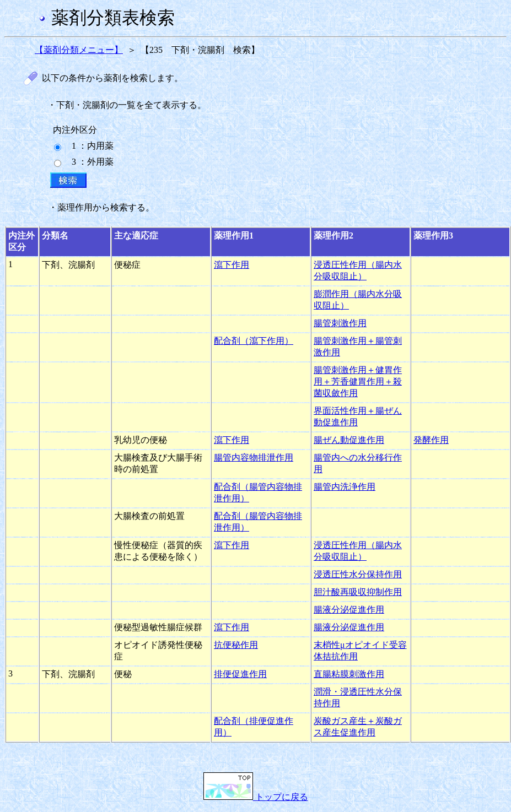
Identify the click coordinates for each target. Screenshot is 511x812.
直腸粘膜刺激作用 (349, 674)
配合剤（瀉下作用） (254, 341)
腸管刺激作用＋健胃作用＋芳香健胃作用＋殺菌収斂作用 (358, 381)
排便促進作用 (240, 674)
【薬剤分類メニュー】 (79, 50)
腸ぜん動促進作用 (349, 440)
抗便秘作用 (236, 645)
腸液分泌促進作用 (349, 610)
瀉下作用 (232, 265)
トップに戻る (256, 797)
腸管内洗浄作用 (345, 487)
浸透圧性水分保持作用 (358, 574)
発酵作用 (431, 440)
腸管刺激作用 (340, 323)
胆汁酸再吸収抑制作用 (358, 592)
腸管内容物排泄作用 (254, 458)
